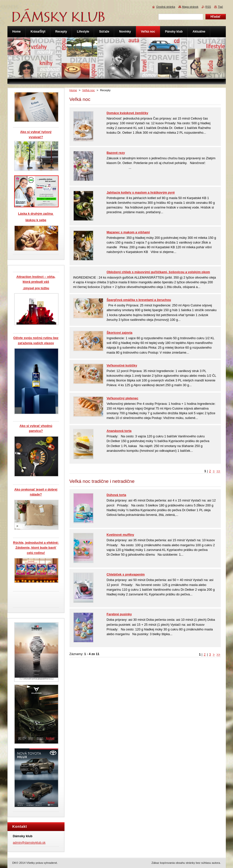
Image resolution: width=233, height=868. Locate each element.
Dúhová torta (116, 495)
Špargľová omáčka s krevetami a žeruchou (139, 300)
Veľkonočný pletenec (123, 398)
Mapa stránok (190, 7)
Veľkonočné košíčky (122, 365)
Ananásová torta (119, 431)
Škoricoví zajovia (120, 333)
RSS (208, 7)
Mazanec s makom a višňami (128, 232)
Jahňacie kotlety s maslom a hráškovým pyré (141, 192)
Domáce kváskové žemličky (128, 113)
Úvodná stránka (166, 7)
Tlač (220, 7)
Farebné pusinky (119, 614)
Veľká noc (88, 90)
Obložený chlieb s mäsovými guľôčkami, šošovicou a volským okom (158, 272)
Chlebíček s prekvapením (126, 574)
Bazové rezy (116, 153)
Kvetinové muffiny (120, 535)
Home (73, 90)
